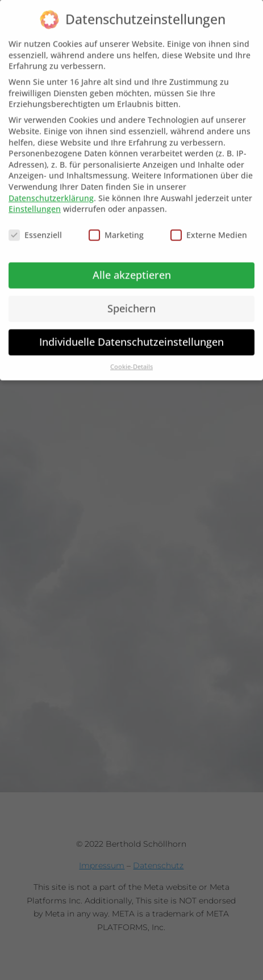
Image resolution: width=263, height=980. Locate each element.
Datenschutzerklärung (51, 189)
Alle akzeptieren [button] (132, 266)
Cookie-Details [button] (131, 357)
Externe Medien (209, 226)
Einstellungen (35, 200)
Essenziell (35, 226)
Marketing (116, 226)
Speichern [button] (131, 299)
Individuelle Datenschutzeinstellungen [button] (131, 333)
